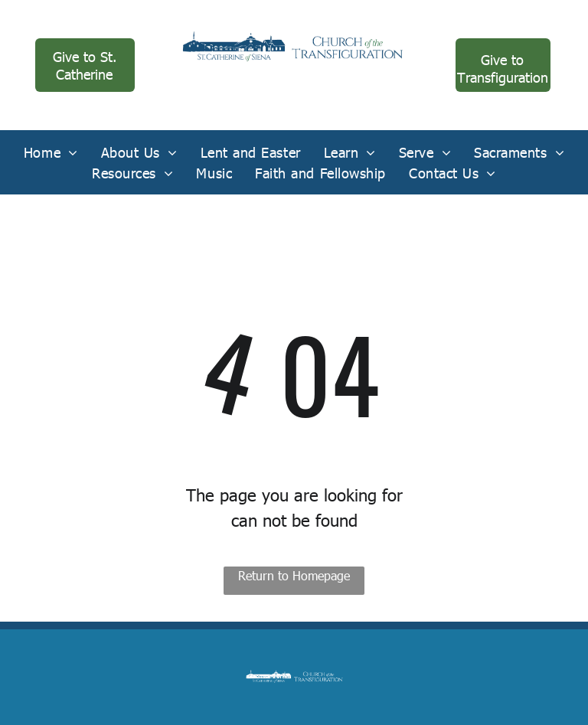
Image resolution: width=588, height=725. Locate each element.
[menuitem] (51, 152)
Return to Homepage (294, 575)
